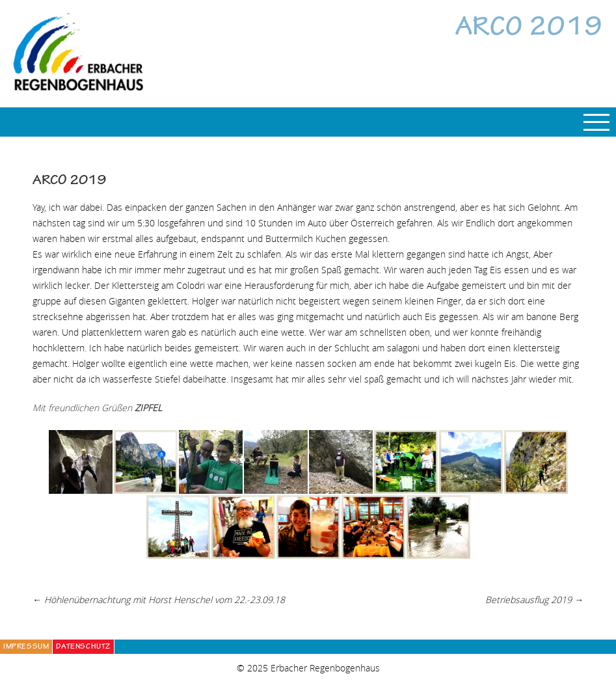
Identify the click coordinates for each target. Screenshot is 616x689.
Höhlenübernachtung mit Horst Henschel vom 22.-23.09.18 (159, 600)
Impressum (26, 647)
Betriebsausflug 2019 (534, 600)
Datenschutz (83, 647)
